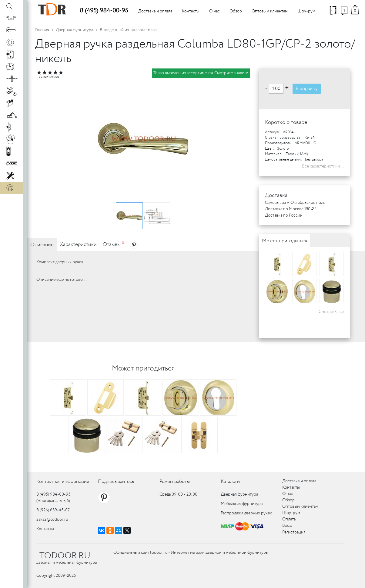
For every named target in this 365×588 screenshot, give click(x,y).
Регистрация (294, 532)
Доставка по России (284, 215)
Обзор (236, 11)
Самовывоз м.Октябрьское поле (295, 203)
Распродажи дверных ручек (246, 513)
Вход (287, 526)
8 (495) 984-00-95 (104, 11)
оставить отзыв (49, 77)
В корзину (307, 89)
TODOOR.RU (65, 556)
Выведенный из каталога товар (128, 30)
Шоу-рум (306, 11)
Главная (42, 30)
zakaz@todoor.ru (52, 520)
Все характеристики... (323, 166)
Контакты (191, 11)
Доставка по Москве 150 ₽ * (291, 209)
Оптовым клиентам (270, 11)
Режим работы (175, 482)
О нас (214, 11)
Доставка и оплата (155, 11)
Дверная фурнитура (74, 30)
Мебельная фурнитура (242, 504)
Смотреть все (331, 312)
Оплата (289, 519)
